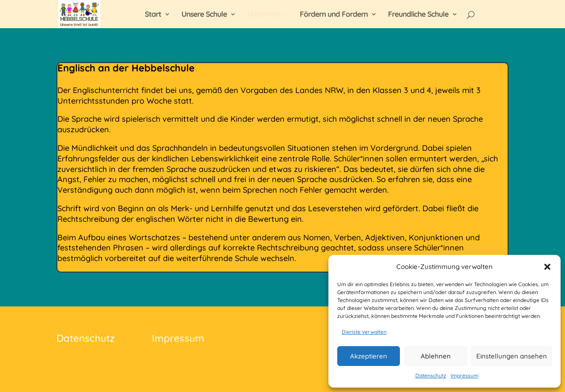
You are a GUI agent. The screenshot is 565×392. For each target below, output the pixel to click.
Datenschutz (431, 375)
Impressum (465, 375)
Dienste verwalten (364, 332)
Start (153, 15)
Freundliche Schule (418, 15)
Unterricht (263, 15)
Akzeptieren (369, 356)
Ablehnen (436, 356)
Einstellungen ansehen (512, 356)
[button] (547, 267)
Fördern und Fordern (334, 15)
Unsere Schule (204, 15)
